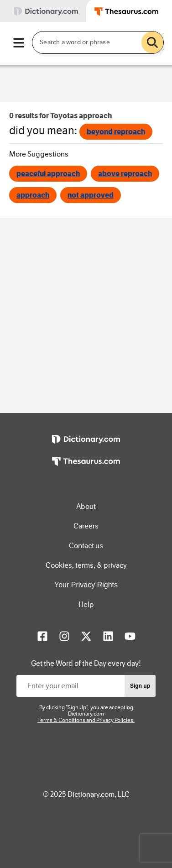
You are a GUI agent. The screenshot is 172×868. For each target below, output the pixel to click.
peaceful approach (48, 174)
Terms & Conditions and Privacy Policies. (86, 720)
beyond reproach (116, 132)
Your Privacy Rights (86, 585)
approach (33, 195)
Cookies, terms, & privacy (86, 565)
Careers (86, 526)
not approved (91, 195)
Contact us (86, 546)
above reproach (125, 174)
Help (86, 604)
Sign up (140, 686)
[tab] (43, 11)
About (86, 506)
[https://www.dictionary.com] (86, 446)
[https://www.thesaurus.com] (86, 468)
